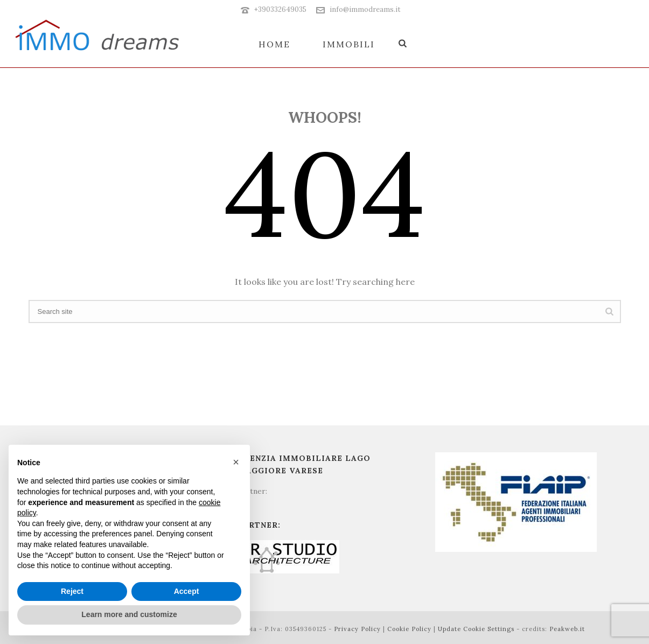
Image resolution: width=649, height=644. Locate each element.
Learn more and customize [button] (129, 614)
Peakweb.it (567, 629)
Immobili (349, 44)
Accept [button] (187, 591)
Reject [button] (72, 591)
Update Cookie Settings (476, 629)
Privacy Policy (357, 629)
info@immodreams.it (365, 9)
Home (274, 44)
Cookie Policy (409, 629)
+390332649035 (280, 9)
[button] (236, 462)
